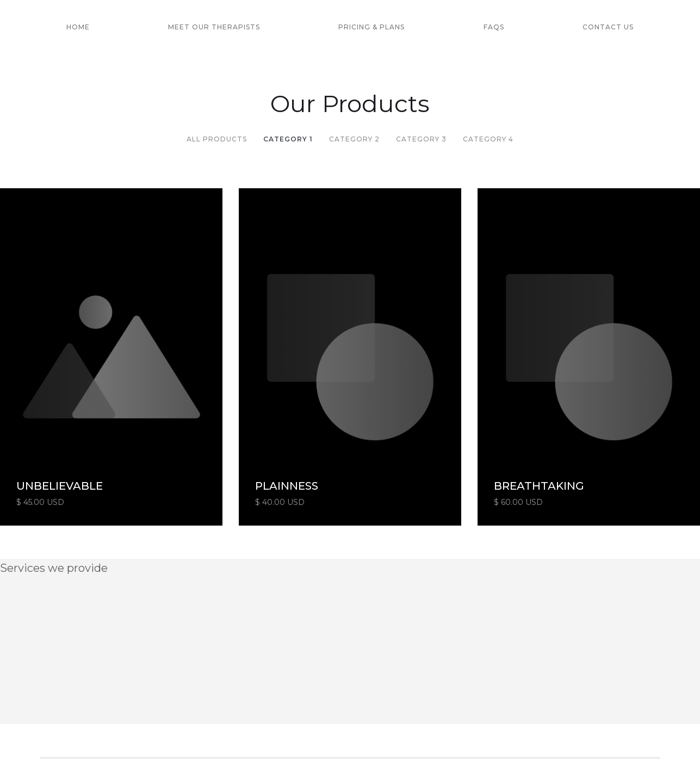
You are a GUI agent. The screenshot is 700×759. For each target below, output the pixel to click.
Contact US (608, 27)
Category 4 (488, 139)
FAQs (494, 27)
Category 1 (288, 139)
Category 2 (354, 139)
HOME (78, 27)
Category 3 (421, 139)
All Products (217, 139)
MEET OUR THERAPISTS (214, 27)
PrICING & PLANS (371, 27)
